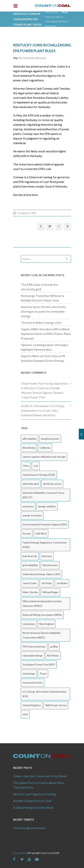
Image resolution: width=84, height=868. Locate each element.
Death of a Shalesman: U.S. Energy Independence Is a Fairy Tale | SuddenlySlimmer (43, 410)
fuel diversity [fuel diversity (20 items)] (30, 556)
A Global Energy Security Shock (33, 808)
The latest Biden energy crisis (41, 323)
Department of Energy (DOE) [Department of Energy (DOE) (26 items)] (39, 475)
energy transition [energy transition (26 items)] (32, 515)
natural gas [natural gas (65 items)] (29, 624)
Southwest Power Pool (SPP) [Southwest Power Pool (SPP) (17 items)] (39, 665)
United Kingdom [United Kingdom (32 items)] (32, 705)
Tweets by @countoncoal (29, 828)
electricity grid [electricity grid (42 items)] (31, 484)
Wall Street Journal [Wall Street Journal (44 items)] (56, 705)
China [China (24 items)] (26, 466)
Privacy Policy (20, 853)
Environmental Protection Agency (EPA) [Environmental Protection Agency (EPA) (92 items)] (45, 524)
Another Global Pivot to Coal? (33, 801)
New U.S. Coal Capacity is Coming (34, 794)
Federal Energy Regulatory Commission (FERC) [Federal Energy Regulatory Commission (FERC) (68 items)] (45, 545)
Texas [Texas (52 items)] (43, 674)
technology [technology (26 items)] (29, 674)
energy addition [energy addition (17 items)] (47, 506)
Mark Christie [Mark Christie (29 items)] (30, 592)
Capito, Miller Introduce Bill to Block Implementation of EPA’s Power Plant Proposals (46, 334)
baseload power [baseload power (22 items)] (50, 439)
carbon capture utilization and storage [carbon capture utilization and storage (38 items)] (44, 457)
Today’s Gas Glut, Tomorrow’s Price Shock (40, 776)
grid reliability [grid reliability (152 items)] (30, 565)
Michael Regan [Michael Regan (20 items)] (50, 592)
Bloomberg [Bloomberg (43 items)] (29, 448)
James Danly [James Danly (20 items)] (30, 583)
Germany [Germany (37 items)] (47, 556)
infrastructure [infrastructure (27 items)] (50, 565)
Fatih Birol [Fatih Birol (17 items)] (41, 534)
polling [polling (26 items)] (54, 647)
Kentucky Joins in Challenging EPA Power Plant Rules (57, 21)
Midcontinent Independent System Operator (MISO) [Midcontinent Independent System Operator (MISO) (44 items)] (42, 604)
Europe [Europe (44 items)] (27, 534)
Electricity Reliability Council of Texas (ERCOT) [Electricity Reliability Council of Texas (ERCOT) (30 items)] (43, 495)
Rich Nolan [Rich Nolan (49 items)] (53, 656)
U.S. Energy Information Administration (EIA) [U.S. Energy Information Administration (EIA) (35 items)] (45, 694)
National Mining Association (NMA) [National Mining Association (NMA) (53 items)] (42, 615)
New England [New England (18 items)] (47, 624)
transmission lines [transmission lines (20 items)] (33, 683)
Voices (51, 415)
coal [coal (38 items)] (36, 466)
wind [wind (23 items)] (25, 714)
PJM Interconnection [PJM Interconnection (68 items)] (34, 647)
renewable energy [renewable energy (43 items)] (33, 656)
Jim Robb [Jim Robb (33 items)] (47, 583)
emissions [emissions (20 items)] (28, 506)
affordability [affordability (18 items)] (30, 439)
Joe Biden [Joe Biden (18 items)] (62, 583)
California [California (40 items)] (45, 448)
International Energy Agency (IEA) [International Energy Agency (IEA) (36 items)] (41, 574)
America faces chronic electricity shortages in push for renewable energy (43, 311)
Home (65, 12)
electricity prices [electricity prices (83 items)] (52, 484)
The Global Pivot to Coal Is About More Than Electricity (39, 785)
